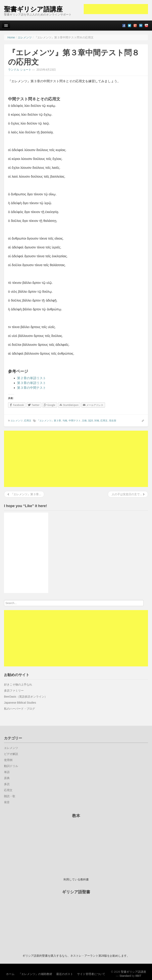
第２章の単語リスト (32, 378)
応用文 (28, 421)
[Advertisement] (116, 9)
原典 (7, 778)
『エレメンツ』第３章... (24, 494)
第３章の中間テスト (32, 388)
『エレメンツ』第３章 (49, 421)
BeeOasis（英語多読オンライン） (26, 697)
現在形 (113, 421)
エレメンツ (17, 421)
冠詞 (91, 421)
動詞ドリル (11, 766)
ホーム (10, 974)
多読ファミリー (14, 691)
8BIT (138, 976)
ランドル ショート (20, 70)
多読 (7, 784)
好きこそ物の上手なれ (18, 685)
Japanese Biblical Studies (20, 703)
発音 (7, 802)
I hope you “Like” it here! (26, 506)
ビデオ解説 (11, 754)
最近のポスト (65, 974)
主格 (84, 421)
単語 (7, 772)
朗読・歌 (10, 796)
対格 (97, 421)
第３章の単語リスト (32, 383)
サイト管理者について (91, 974)
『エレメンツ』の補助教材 (35, 974)
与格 (65, 421)
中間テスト (75, 421)
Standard (125, 976)
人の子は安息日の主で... (128, 494)
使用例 (8, 760)
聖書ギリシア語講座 (33, 9)
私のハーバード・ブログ (19, 709)
